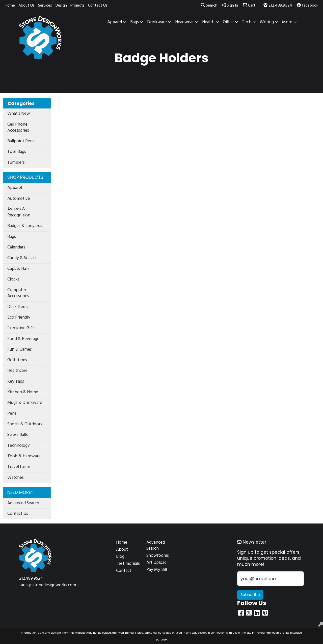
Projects (77, 6)
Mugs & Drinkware (25, 403)
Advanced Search (23, 503)
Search (209, 6)
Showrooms (158, 556)
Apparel (15, 188)
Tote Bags (17, 152)
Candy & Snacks (22, 258)
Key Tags (16, 382)
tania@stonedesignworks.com (48, 585)
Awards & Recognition (19, 212)
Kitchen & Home (23, 392)
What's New (19, 114)
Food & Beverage (23, 339)
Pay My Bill (157, 570)
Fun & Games (20, 349)
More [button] (287, 22)
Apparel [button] (115, 22)
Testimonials (128, 564)
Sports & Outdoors (25, 424)
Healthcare (17, 371)
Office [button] (228, 22)
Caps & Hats (18, 269)
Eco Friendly (19, 317)
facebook (307, 6)
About (122, 550)
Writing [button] (267, 22)
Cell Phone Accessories (18, 128)
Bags (12, 237)
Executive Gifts (21, 328)
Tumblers (16, 163)
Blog (120, 557)
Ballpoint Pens (21, 141)
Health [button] (208, 22)
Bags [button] (134, 22)
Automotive (19, 199)
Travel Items (19, 467)
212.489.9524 (278, 6)
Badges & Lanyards (25, 226)
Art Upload (156, 563)
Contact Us (98, 6)
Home (10, 6)
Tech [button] (247, 22)
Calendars (16, 247)
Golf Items (17, 360)
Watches (16, 478)
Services (45, 6)
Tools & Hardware (24, 456)
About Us (26, 6)
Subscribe (250, 595)
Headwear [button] (184, 22)
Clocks (13, 279)
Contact (124, 571)
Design (61, 6)
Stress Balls (18, 435)
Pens (12, 414)
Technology (19, 446)
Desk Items (18, 307)
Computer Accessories (18, 293)
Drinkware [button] (157, 22)
